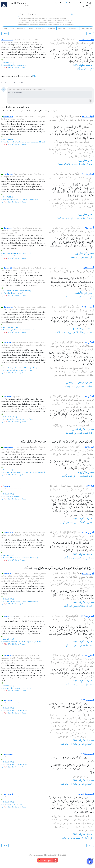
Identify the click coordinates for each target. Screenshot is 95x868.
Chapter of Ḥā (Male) (31, 558)
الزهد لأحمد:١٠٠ (87, 40)
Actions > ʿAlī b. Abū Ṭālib (13, 804)
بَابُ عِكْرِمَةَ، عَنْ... (84, 646)
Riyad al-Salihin (41, 28)
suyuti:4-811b (8, 794)
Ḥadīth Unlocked (19, 3)
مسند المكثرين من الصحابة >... (76, 297)
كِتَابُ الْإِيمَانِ (70, 386)
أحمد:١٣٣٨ (89, 228)
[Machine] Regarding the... (12, 370)
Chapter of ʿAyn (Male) (33, 642)
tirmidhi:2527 (8, 174)
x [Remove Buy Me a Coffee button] (93, 860)
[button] (90, 5)
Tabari (5, 28)
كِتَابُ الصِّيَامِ (71, 685)
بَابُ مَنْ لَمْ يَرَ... (85, 685)
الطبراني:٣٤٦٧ (88, 574)
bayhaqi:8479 (8, 655)
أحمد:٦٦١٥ (89, 268)
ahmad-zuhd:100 (7, 40)
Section (5, 496)
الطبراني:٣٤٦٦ (88, 533)
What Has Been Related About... (14, 142)
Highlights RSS (52, 855)
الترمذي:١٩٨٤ (88, 117)
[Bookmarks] (81, 5)
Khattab (31, 28)
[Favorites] (77, 5)
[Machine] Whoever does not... (13, 688)
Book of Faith (28, 370)
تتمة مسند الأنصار (62, 333)
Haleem (12, 28)
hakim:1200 (7, 396)
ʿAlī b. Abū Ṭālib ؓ (10, 256)
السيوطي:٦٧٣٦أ (87, 700)
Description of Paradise (30, 199)
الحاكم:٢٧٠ (89, 343)
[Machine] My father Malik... (12, 330)
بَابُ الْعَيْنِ (69, 646)
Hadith (55, 5)
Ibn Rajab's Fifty (22, 28)
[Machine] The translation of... (13, 472)
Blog (66, 5)
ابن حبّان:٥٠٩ (88, 447)
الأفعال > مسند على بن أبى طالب (75, 838)
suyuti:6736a (8, 700)
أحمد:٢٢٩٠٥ (88, 307)
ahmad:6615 (8, 268)
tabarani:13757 (9, 616)
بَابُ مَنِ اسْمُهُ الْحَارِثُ (83, 558)
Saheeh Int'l (61, 28)
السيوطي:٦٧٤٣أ (87, 754)
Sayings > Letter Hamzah (18, 710)
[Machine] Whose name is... (12, 558)
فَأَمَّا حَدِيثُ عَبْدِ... (84, 433)
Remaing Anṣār (29, 330)
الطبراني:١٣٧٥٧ (87, 616)
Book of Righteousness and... (36, 472)
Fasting (28, 688)
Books (61, 5)
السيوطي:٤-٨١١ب (86, 794)
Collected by (6, 111)
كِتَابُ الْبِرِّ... (67, 476)
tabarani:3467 (8, 574)
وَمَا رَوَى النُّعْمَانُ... (84, 523)
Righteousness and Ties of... (36, 142)
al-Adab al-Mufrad (73, 28)
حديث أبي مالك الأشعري (82, 333)
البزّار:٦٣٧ (90, 486)
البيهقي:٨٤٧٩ (88, 656)
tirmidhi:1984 (8, 117)
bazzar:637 (7, 486)
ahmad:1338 (8, 228)
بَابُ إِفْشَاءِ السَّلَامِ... (84, 476)
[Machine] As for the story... (12, 419)
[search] (44, 14)
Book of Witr (29, 419)
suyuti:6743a (8, 754)
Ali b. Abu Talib (15, 496)
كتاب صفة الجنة (63, 218)
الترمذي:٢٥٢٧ (88, 174)
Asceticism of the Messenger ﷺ (15, 65)
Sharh (17, 67)
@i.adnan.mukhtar (37, 855)
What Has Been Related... (11, 199)
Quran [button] (48, 5)
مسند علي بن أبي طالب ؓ (79, 257)
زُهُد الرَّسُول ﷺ (83, 69)
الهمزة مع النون (86, 744)
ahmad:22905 (8, 307)
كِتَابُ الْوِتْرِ (70, 433)
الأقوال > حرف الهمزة (69, 744)
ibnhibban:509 (8, 447)
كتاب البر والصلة (64, 164)
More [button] (71, 5)
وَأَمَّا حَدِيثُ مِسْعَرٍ (85, 386)
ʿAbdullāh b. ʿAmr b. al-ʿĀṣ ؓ (13, 293)
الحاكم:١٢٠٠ (88, 396)
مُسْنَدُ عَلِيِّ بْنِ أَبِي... (65, 523)
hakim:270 (7, 343)
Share (24, 67)
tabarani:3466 (8, 532)
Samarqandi (52, 28)
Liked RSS (63, 855)
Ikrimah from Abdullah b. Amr (13, 642)
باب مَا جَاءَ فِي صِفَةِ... (83, 218)
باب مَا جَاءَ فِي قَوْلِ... (83, 164)
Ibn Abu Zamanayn (86, 28)
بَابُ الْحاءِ (68, 558)
